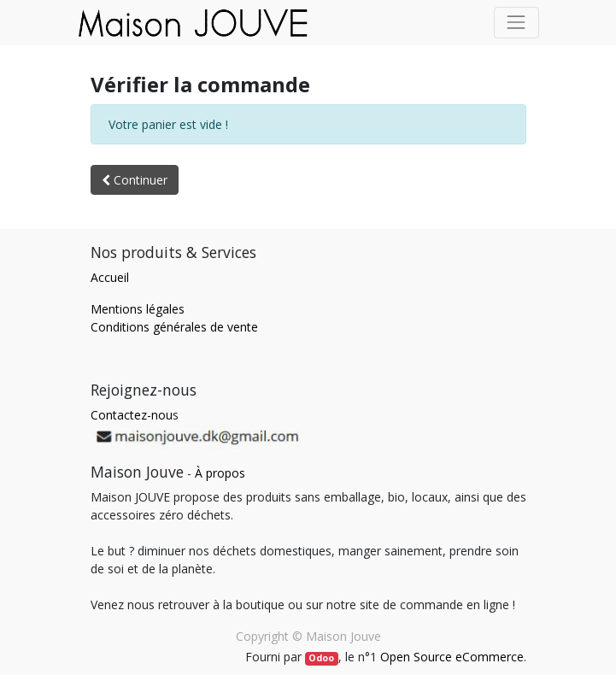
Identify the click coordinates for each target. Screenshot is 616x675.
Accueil (110, 277)
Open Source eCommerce (452, 657)
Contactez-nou (132, 415)
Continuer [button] (135, 180)
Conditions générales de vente (174, 327)
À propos (220, 473)
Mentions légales (138, 309)
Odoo (321, 658)
